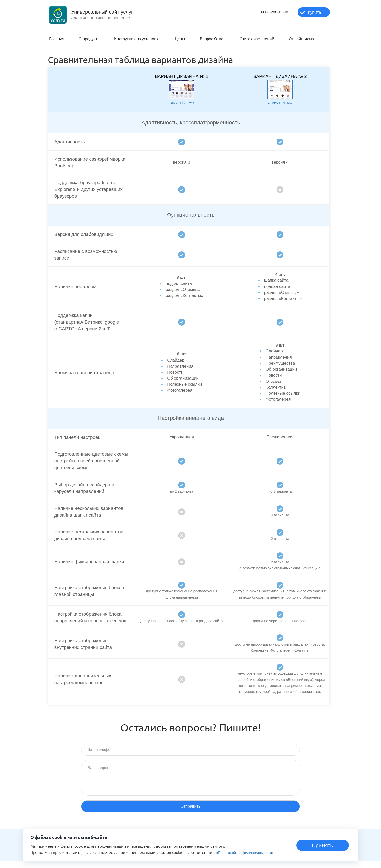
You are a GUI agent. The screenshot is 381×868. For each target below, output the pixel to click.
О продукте (89, 39)
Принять (323, 845)
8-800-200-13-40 (266, 12)
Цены (180, 39)
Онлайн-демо (301, 39)
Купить (311, 13)
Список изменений (257, 39)
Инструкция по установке (137, 39)
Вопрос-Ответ (212, 39)
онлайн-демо (182, 102)
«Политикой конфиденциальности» (250, 852)
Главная (57, 39)
